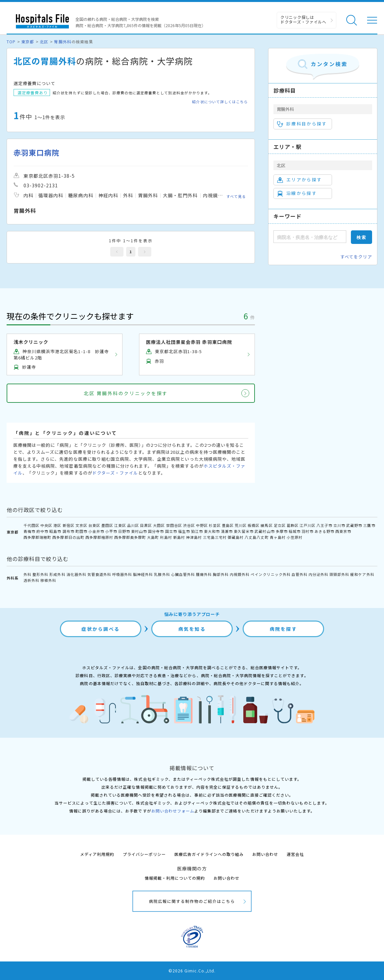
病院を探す (284, 629)
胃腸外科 (63, 42)
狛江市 (197, 531)
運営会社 (295, 854)
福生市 (184, 531)
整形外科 (40, 574)
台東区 (94, 525)
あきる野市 (324, 531)
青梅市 (29, 531)
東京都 (28, 42)
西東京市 (343, 531)
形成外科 (57, 574)
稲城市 (295, 531)
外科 (27, 574)
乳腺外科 (162, 574)
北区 (44, 42)
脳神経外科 (143, 574)
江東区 (120, 525)
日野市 (124, 531)
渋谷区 (189, 525)
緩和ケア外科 (362, 574)
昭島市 (55, 531)
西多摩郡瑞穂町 (37, 537)
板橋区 (254, 525)
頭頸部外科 (339, 574)
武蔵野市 (354, 525)
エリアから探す (299, 180)
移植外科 (48, 580)
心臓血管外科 (183, 574)
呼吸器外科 (122, 574)
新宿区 (69, 525)
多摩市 (282, 531)
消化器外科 (76, 574)
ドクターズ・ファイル (115, 473)
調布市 (69, 531)
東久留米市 (244, 531)
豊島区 (228, 525)
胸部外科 (221, 574)
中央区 (46, 525)
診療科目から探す (302, 124)
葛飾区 (293, 525)
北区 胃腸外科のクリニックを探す (126, 393)
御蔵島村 (236, 537)
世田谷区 (174, 525)
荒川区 (241, 525)
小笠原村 (295, 537)
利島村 (166, 537)
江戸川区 (308, 525)
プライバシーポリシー (144, 854)
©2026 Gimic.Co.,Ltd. (192, 971)
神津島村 (194, 537)
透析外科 (31, 580)
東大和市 (212, 531)
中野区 (202, 525)
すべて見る (236, 196)
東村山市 (139, 531)
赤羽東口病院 (36, 152)
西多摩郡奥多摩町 (130, 537)
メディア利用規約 (97, 854)
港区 (57, 525)
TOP (11, 42)
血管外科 (300, 574)
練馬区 (266, 525)
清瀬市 (227, 531)
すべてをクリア (356, 257)
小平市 (111, 531)
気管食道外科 (99, 574)
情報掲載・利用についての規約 (175, 878)
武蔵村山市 (264, 531)
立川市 (339, 525)
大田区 (159, 525)
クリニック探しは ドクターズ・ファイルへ (303, 19)
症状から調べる (101, 629)
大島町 (153, 537)
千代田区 (31, 525)
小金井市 (96, 531)
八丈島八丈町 (257, 537)
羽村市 (308, 531)
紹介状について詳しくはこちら (220, 102)
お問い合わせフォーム (173, 811)
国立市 (171, 531)
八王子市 (324, 525)
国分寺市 (156, 531)
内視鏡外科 (240, 574)
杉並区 (215, 525)
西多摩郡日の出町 (68, 537)
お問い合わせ (265, 854)
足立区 (280, 525)
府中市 (42, 531)
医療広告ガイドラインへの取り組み (209, 854)
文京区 (81, 525)
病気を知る (192, 629)
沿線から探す (297, 193)
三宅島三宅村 (215, 537)
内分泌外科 (318, 574)
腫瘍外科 (204, 574)
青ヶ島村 (278, 537)
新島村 (179, 537)
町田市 (81, 531)
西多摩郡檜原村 (99, 537)
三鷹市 (369, 525)
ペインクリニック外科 (270, 574)
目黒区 (146, 525)
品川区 (133, 525)
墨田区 (107, 525)
